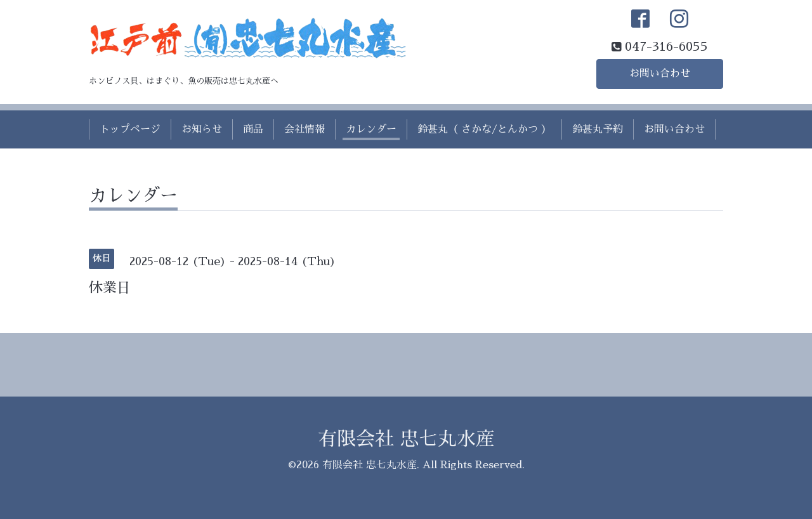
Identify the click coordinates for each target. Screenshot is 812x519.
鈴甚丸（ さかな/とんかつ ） (484, 129)
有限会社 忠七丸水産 (406, 439)
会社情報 (304, 129)
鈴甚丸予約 (598, 129)
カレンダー (371, 129)
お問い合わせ (660, 74)
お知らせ (202, 129)
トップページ (130, 129)
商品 (253, 129)
